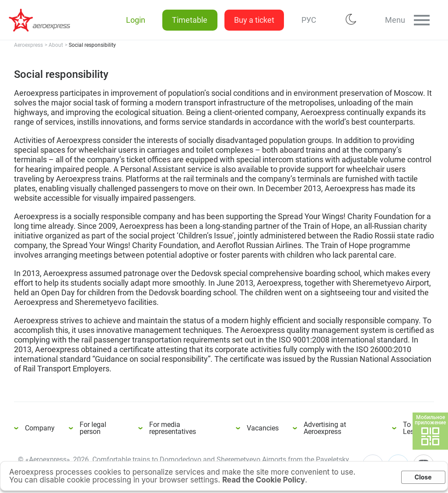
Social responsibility (44, 20)
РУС (308, 20)
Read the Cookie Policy (264, 480)
